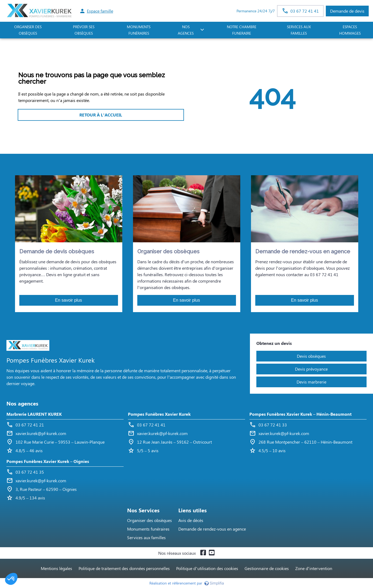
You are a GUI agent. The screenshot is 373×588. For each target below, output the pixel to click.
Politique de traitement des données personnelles (124, 568)
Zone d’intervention (314, 568)
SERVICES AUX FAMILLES (299, 30)
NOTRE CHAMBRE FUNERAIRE (242, 30)
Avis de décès (191, 520)
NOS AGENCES (186, 30)
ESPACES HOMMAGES (350, 30)
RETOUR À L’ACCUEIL (101, 115)
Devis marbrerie (311, 382)
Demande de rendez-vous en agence (212, 529)
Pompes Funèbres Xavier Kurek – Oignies (48, 461)
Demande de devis (347, 11)
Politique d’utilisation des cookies (207, 568)
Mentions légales (56, 568)
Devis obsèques (311, 356)
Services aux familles (146, 537)
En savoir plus (69, 300)
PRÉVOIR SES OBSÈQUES (84, 30)
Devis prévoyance (311, 369)
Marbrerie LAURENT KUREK (34, 414)
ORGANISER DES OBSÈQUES (28, 30)
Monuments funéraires (139, 30)
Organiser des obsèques (149, 520)
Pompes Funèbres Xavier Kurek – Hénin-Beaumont (300, 414)
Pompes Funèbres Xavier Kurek (159, 414)
